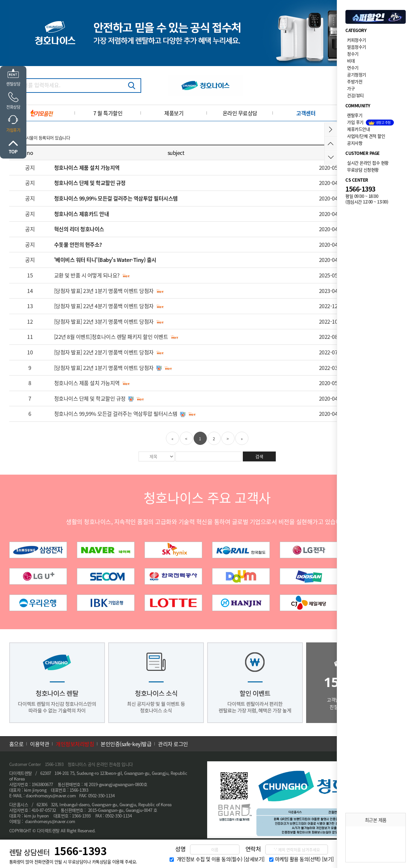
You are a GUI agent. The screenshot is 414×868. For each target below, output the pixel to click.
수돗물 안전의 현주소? (78, 244)
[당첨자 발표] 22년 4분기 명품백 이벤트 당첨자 (104, 306)
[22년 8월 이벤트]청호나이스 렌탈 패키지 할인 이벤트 (111, 337)
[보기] (328, 859)
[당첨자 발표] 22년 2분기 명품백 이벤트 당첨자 (104, 352)
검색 (132, 86)
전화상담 (13, 107)
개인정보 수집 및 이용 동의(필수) (210, 859)
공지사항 (355, 143)
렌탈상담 (13, 84)
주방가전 (355, 81)
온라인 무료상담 (240, 113)
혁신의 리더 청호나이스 (79, 229)
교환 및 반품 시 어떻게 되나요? (87, 275)
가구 (351, 88)
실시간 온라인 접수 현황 (368, 163)
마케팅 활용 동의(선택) (298, 859)
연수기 (353, 68)
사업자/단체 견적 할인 (366, 136)
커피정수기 (357, 40)
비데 (351, 61)
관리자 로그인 (173, 744)
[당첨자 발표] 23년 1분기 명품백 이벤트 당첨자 (104, 291)
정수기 (353, 54)
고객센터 (306, 113)
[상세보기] (254, 859)
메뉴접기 (331, 130)
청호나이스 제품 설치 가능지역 (87, 167)
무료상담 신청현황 (363, 170)
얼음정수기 (357, 47)
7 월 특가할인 (108, 113)
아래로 (331, 157)
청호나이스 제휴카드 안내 (82, 214)
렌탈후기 (355, 115)
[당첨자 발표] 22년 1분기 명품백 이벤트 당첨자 (104, 368)
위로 (13, 147)
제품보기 (174, 113)
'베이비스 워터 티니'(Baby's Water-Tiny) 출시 (105, 260)
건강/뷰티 (355, 95)
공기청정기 (357, 74)
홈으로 (16, 744)
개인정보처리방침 (75, 744)
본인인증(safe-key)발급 (126, 744)
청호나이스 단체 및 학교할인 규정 (90, 183)
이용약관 (40, 744)
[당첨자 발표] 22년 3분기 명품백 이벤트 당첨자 (104, 321)
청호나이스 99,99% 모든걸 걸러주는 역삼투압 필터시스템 (116, 198)
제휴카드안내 (358, 129)
